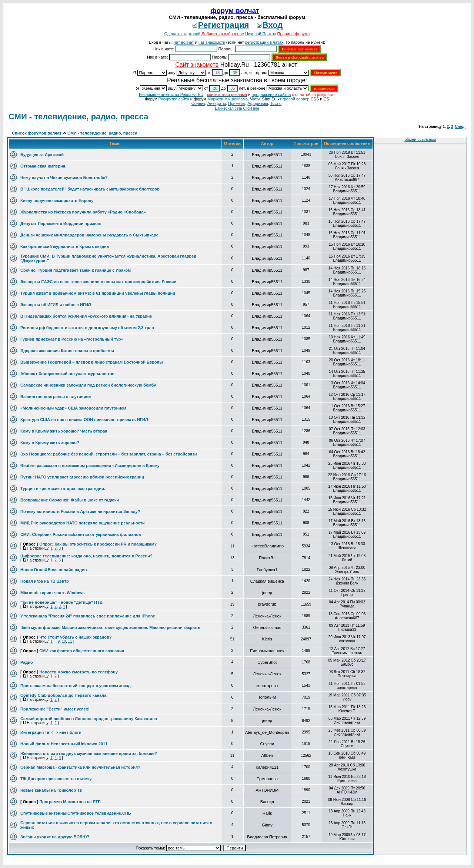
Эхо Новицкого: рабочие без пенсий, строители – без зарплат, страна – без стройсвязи (109, 454)
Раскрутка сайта (174, 99)
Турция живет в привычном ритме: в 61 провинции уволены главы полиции (98, 293)
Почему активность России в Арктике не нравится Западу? (80, 511)
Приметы (237, 103)
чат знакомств (212, 42)
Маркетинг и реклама (228, 99)
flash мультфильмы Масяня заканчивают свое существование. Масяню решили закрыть (110, 627)
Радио (27, 662)
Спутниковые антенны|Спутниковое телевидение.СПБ (76, 813)
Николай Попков (261, 34)
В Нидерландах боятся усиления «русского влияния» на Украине (86, 316)
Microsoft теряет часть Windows (52, 593)
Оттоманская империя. (43, 166)
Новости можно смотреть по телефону (79, 672)
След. (460, 127)
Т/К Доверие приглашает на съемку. (56, 779)
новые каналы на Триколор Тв (51, 790)
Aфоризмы (258, 103)
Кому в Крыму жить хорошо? (50, 443)
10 (64, 641)
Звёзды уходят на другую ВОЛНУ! (55, 837)
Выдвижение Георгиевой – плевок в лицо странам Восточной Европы (92, 362)
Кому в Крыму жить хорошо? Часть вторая (64, 431)
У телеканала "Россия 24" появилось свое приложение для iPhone (88, 616)
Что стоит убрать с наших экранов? (75, 637)
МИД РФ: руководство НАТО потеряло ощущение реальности (83, 523)
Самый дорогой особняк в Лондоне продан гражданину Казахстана (89, 719)
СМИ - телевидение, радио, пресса (78, 117)
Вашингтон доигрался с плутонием (56, 397)
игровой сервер (295, 99)
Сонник (198, 103)
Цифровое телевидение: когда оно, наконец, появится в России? (86, 556)
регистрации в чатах (264, 42)
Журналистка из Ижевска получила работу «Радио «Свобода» (83, 212)
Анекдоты (217, 103)
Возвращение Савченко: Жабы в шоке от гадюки (70, 500)
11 (70, 641)
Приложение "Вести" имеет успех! (55, 709)
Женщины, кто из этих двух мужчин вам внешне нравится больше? (89, 753)
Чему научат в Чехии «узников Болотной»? (64, 178)
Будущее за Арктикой (42, 155)
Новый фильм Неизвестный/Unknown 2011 (64, 744)
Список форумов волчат (37, 133)
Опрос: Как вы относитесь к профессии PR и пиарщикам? (98, 544)
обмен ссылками (420, 139)
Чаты (255, 99)
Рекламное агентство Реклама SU (171, 95)
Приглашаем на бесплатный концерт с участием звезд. (76, 686)
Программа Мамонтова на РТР (70, 802)
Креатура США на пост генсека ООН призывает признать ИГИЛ (84, 420)
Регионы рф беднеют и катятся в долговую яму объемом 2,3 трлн (87, 328)
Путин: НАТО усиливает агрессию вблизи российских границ (82, 477)
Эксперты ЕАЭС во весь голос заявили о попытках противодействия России (98, 282)
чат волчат (184, 42)
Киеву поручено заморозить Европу (57, 201)
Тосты (276, 103)
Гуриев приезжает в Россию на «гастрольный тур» (72, 339)
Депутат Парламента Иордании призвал (61, 223)
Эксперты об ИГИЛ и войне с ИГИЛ (56, 305)
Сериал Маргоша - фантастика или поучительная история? (80, 767)
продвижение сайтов (271, 95)
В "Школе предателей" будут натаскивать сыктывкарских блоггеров (90, 189)
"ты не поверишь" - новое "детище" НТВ (61, 602)
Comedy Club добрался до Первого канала (63, 695)
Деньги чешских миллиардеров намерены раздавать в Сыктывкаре (89, 235)
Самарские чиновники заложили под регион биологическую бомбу (88, 385)
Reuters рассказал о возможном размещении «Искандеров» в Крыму (90, 466)
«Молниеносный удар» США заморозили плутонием (73, 408)
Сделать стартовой (183, 34)
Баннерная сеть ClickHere (237, 108)
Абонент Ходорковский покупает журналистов (67, 374)
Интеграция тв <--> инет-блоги (51, 732)
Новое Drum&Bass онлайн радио (54, 570)
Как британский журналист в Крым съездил (65, 246)
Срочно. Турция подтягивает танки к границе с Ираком (76, 270)
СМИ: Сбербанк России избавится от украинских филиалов (81, 534)
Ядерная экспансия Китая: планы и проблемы (67, 351)
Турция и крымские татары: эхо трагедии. (63, 488)
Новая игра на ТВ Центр (45, 581)
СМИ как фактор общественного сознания (82, 651)
